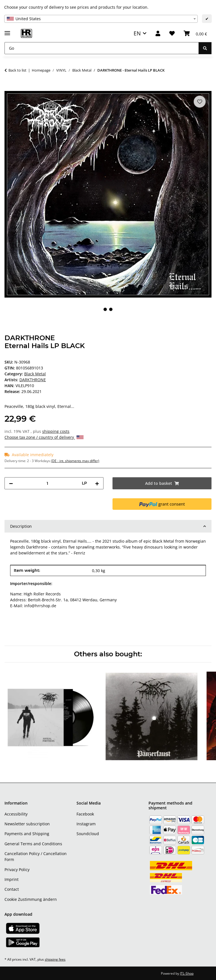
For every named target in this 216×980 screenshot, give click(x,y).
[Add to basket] (9, 88)
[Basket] (195, 34)
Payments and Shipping (27, 834)
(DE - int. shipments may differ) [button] (75, 461)
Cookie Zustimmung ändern (31, 899)
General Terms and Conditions (33, 844)
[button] (158, 34)
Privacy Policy (17, 870)
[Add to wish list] (200, 102)
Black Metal (35, 374)
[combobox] (101, 19)
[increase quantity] (97, 483)
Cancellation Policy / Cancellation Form (36, 856)
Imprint (12, 879)
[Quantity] (47, 483)
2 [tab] (111, 309)
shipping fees (55, 959)
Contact (12, 889)
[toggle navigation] (7, 31)
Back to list (17, 70)
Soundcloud (88, 834)
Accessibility (16, 814)
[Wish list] (172, 34)
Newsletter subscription (27, 824)
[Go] (102, 48)
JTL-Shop (187, 973)
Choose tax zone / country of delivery (44, 437)
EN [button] (137, 33)
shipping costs (56, 431)
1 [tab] (105, 309)
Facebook (85, 814)
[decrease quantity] (11, 483)
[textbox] (101, 19)
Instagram (86, 824)
